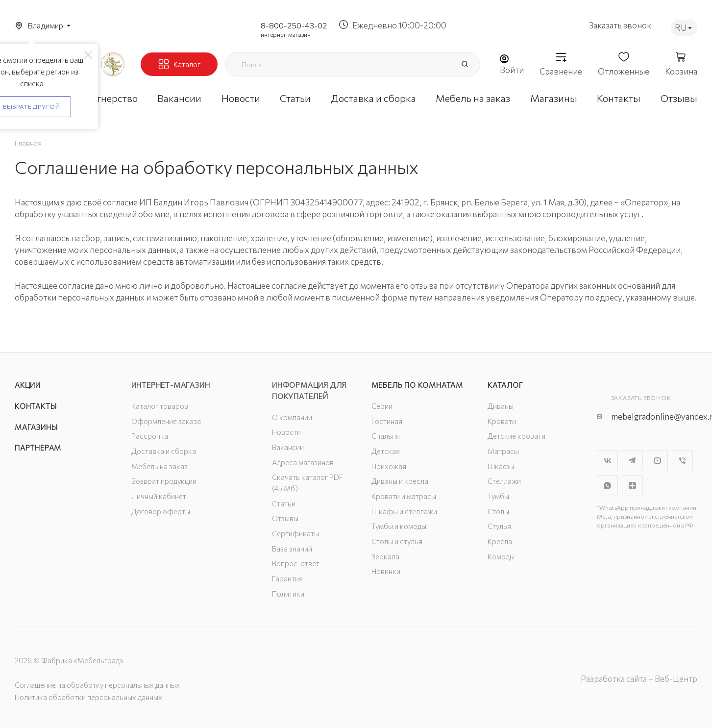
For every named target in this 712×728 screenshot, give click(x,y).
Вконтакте (607, 461)
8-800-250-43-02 (294, 25)
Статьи (284, 503)
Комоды (501, 556)
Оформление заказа (166, 421)
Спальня (386, 436)
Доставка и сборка (164, 451)
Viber (682, 461)
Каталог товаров (160, 406)
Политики (288, 594)
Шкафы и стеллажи (404, 511)
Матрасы (503, 451)
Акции (28, 385)
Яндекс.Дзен (632, 486)
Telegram (632, 461)
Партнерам (38, 448)
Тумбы (498, 496)
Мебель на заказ (160, 466)
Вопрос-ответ (296, 563)
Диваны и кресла (400, 481)
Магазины (36, 427)
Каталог (505, 385)
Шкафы (501, 466)
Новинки (386, 571)
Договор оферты (161, 511)
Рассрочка (150, 436)
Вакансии (288, 447)
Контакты (36, 406)
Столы (498, 511)
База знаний (292, 549)
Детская (386, 451)
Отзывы (285, 518)
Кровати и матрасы (404, 496)
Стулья (499, 526)
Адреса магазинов (303, 462)
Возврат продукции (164, 481)
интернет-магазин (286, 34)
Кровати (502, 421)
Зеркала (385, 556)
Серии (382, 406)
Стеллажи (504, 481)
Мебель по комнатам (417, 385)
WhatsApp (607, 486)
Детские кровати (516, 436)
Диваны (501, 406)
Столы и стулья (397, 541)
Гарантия (287, 578)
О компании (292, 417)
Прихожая (389, 466)
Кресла (500, 541)
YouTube (657, 461)
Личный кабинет (159, 496)
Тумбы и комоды (399, 526)
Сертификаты (295, 533)
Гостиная (387, 421)
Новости (286, 432)
